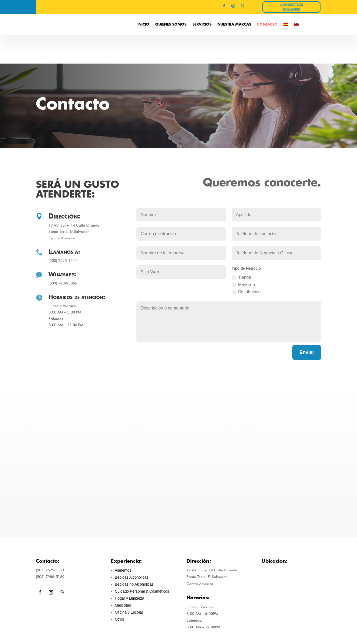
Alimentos (123, 541)
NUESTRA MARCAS (234, 24)
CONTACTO (267, 24)
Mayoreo (243, 256)
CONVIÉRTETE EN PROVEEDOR (292, 7)
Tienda (241, 249)
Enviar (307, 323)
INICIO (143, 24)
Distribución (246, 263)
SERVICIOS (202, 24)
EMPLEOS (287, 627)
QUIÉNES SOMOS (171, 24)
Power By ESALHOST (178, 636)
